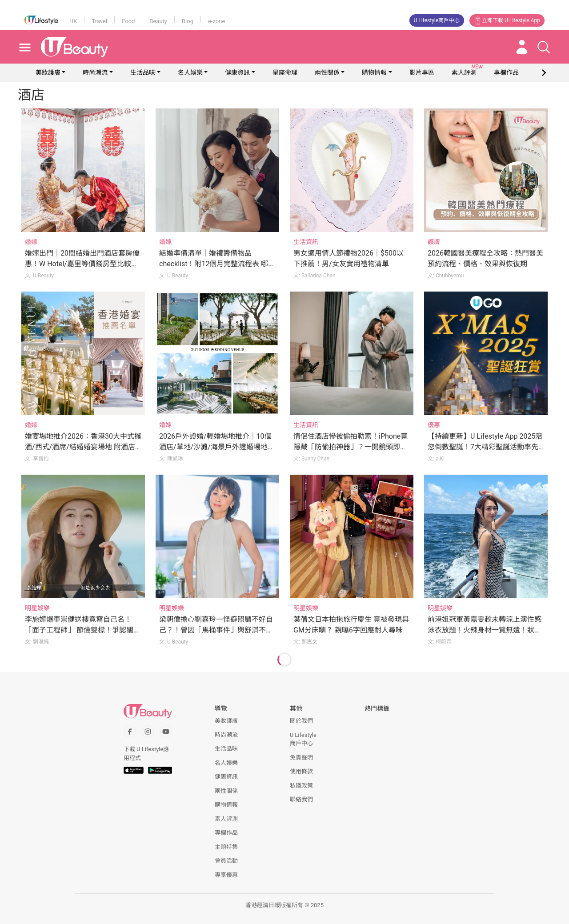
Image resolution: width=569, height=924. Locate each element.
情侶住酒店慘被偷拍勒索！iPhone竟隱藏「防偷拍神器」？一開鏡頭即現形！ (351, 447)
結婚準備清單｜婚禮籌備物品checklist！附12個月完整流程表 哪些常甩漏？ (217, 264)
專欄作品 (226, 833)
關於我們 (301, 721)
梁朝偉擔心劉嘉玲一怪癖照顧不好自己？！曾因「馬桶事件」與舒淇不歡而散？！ (216, 630)
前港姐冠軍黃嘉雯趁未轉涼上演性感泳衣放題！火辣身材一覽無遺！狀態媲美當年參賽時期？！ (485, 630)
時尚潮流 (95, 72)
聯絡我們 (301, 799)
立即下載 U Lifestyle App (507, 20)
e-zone (216, 21)
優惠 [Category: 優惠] (434, 425)
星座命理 (285, 72)
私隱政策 (301, 786)
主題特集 (226, 847)
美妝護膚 (48, 72)
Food (128, 21)
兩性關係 (327, 72)
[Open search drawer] (544, 47)
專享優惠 (226, 875)
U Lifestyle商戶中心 (437, 20)
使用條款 (301, 771)
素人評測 (226, 819)
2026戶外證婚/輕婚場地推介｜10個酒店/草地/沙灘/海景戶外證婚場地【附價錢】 (215, 447)
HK (73, 21)
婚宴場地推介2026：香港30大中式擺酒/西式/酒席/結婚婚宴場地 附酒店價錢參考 (83, 447)
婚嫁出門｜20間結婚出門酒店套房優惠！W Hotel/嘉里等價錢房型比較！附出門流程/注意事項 (82, 264)
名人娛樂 (190, 72)
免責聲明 (301, 758)
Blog (188, 21)
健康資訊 (237, 72)
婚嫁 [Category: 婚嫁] (31, 242)
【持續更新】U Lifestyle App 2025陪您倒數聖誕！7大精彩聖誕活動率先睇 (485, 447)
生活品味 (143, 72)
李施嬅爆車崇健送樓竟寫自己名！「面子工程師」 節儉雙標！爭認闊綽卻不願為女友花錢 (83, 630)
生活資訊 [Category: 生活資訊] (306, 242)
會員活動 (226, 861)
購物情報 (374, 72)
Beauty (158, 21)
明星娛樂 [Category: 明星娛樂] (37, 608)
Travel (99, 21)
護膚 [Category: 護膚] (434, 242)
